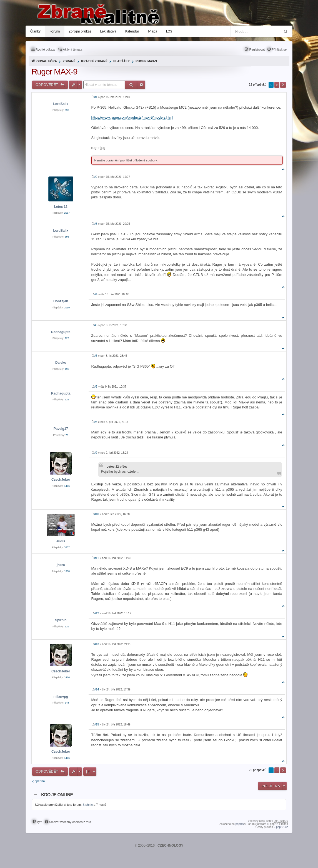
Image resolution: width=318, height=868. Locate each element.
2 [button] (277, 85)
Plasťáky (122, 61)
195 (67, 369)
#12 (97, 613)
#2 (96, 177)
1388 (67, 571)
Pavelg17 (61, 429)
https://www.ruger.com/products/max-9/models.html (132, 117)
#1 (96, 97)
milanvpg (61, 697)
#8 (96, 422)
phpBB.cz (282, 827)
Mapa (153, 31)
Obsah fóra (47, 61)
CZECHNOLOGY (170, 845)
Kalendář (132, 31)
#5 (96, 325)
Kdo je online (57, 795)
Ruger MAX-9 (146, 61)
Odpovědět (47, 85)
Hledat (131, 85)
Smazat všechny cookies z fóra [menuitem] (70, 822)
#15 (97, 724)
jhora (61, 565)
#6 (96, 356)
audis (61, 541)
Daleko (61, 363)
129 (67, 627)
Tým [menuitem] (39, 822)
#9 (96, 453)
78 (67, 435)
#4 (96, 294)
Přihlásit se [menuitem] (279, 49)
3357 (67, 547)
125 (67, 338)
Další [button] (283, 85)
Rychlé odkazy (46, 49)
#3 (96, 224)
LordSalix (61, 104)
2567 (67, 213)
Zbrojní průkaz (80, 31)
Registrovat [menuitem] (257, 49)
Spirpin (61, 620)
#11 (97, 558)
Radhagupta (61, 332)
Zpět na (40, 781)
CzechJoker (61, 480)
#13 (97, 644)
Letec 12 (61, 207)
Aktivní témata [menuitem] (73, 49)
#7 (96, 387)
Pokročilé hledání (141, 85)
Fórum (55, 31)
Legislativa (108, 31)
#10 (97, 514)
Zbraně (69, 61)
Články (35, 31)
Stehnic (88, 805)
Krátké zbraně (94, 61)
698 (67, 110)
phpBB (240, 824)
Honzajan (61, 301)
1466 (67, 486)
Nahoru (283, 169)
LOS (169, 31)
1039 (67, 308)
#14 (97, 689)
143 (67, 703)
